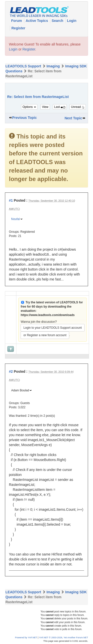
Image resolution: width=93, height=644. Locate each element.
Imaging (53, 66)
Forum (17, 21)
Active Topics (37, 21)
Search (58, 21)
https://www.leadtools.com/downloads (48, 315)
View (45, 107)
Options (29, 107)
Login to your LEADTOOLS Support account (52, 328)
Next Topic (73, 118)
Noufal (15, 219)
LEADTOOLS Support (23, 66)
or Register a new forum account (45, 335)
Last (60, 107)
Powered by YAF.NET (26, 638)
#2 (11, 371)
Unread (78, 107)
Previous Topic (24, 118)
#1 (11, 200)
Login (72, 21)
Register (18, 28)
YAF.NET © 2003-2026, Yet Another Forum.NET (63, 638)
